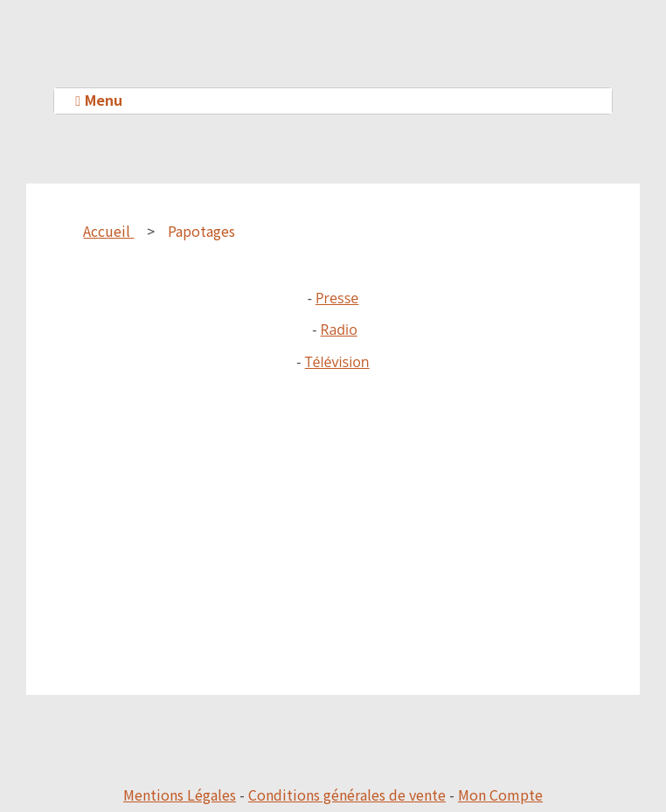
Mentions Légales (180, 795)
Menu (104, 100)
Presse (337, 298)
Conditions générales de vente (347, 795)
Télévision (337, 362)
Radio (339, 330)
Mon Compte (500, 795)
